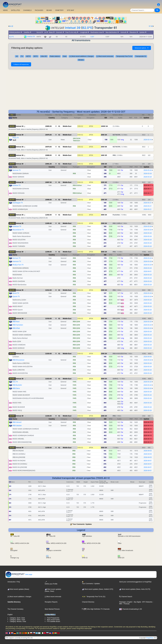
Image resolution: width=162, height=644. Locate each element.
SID (106, 118)
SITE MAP (70, 10)
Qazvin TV (16, 296)
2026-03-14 (148, 140)
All (17, 56)
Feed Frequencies (53, 618)
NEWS (5, 10)
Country (52, 118)
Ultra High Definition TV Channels (96, 609)
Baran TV (16, 293)
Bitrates (81, 60)
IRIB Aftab (16, 328)
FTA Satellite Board (54, 621)
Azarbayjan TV (18, 203)
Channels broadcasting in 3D (130, 609)
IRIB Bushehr (17, 385)
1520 (103, 182)
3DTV (36, 56)
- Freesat (126, 604)
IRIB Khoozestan (18, 360)
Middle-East (67, 126)
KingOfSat (150, 638)
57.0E (151, 26)
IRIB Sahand (17, 422)
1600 (103, 155)
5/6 (106, 147)
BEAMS (49, 10)
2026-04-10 (148, 422)
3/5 (106, 155)
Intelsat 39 (73, 28)
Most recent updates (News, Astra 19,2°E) (135, 589)
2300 (103, 223)
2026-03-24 (148, 170)
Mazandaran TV (18, 230)
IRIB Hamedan (18, 325)
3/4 (107, 126)
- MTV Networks (147, 602)
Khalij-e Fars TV (18, 265)
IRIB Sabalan (17, 426)
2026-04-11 (148, 185)
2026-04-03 (148, 451)
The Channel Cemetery (15, 609)
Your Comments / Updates (82, 524)
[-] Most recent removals (105, 56)
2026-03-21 (148, 203)
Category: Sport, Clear (17, 618)
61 (59, 126)
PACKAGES (39, 10)
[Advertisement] (81, 91)
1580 (103, 164)
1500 (103, 200)
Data (65, 56)
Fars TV (15, 382)
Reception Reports (51, 602)
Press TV (16, 138)
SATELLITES (15, 10)
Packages (123, 602)
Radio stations (55, 56)
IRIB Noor (16, 322)
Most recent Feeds (53, 620)
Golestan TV (17, 226)
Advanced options (142, 48)
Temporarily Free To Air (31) (94, 597)
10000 (103, 126)
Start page (19, 574)
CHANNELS (27, 10)
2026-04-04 (148, 357)
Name (15, 118)
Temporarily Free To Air (124, 56)
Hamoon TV (17, 261)
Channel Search (126, 597)
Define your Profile (51, 583)
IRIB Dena (16, 388)
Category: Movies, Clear (18, 621)
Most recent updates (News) (18, 589)
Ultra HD (44, 56)
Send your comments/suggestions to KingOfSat (135, 582)
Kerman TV (17, 258)
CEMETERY (59, 10)
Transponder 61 (141, 56)
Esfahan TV (17, 185)
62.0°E (87, 28)
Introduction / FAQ (14, 582)
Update (146, 118)
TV (22, 56)
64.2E (11, 26)
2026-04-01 (148, 271)
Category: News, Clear (17, 620)
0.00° (92, 37)
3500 (103, 215)
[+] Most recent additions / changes (81, 56)
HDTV (28, 56)
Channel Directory (88, 602)
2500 (103, 135)
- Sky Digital (137, 602)
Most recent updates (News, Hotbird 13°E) (98, 589)
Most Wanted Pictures (52, 609)
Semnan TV (17, 170)
